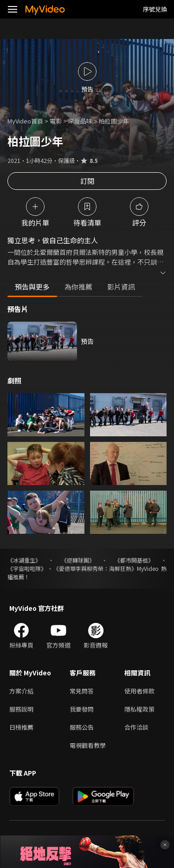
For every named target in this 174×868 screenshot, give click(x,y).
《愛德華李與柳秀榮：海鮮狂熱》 (95, 568)
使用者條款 (139, 691)
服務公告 (82, 727)
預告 (87, 341)
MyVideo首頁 (25, 121)
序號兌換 (155, 9)
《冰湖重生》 (24, 560)
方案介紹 (21, 691)
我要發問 (82, 709)
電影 (56, 121)
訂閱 (87, 181)
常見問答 (82, 691)
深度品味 (80, 121)
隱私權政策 (139, 709)
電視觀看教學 (88, 745)
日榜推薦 (21, 727)
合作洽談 (136, 727)
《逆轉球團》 (78, 560)
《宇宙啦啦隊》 (27, 568)
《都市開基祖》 (134, 560)
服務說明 (21, 709)
